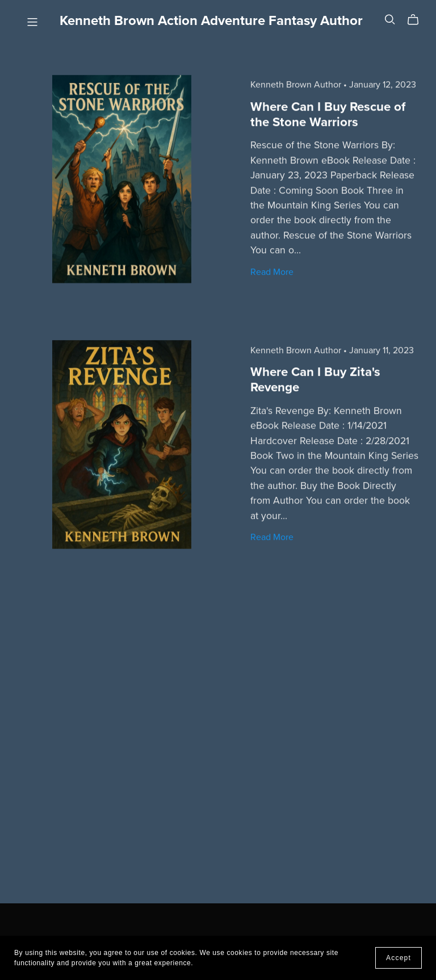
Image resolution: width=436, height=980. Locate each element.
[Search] (390, 20)
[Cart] (418, 20)
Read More (272, 271)
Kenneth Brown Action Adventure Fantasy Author (211, 21)
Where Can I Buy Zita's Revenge (315, 379)
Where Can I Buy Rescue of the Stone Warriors (328, 114)
